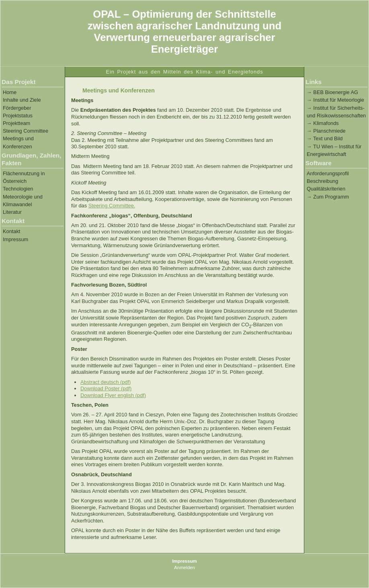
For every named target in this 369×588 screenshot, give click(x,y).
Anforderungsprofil (328, 173)
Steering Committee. (112, 206)
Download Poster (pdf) (106, 388)
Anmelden (184, 568)
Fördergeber (17, 108)
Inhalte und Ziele (22, 100)
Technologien (18, 189)
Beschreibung (322, 181)
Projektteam (16, 123)
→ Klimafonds (323, 123)
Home (10, 92)
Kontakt (11, 231)
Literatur (12, 212)
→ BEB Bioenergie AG (332, 92)
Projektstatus (18, 116)
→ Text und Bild (325, 138)
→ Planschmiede (326, 131)
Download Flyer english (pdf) (113, 395)
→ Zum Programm (328, 197)
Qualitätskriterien (326, 189)
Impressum (15, 239)
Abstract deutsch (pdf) (106, 382)
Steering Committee (26, 131)
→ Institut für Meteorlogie (335, 100)
